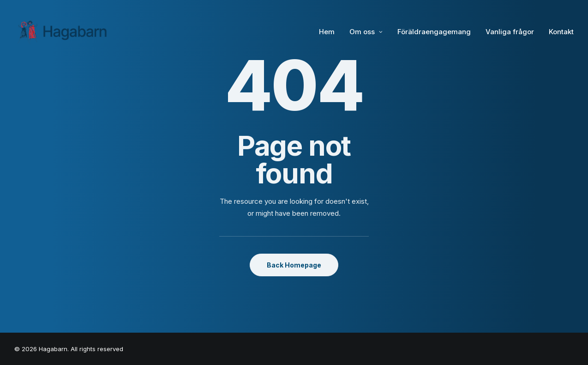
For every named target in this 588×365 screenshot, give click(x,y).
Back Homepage (294, 265)
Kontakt (561, 32)
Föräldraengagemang (434, 32)
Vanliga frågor (510, 32)
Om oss (366, 32)
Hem (327, 32)
